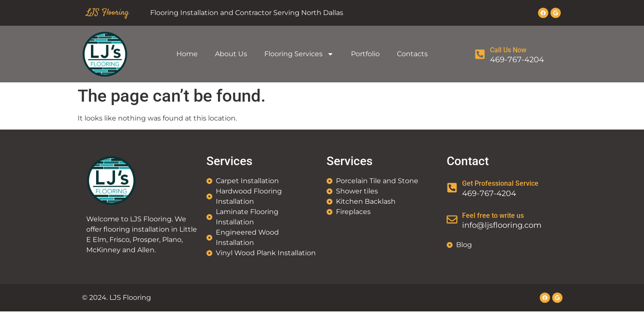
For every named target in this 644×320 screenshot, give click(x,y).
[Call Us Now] (480, 54)
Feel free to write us (493, 216)
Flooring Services (299, 54)
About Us (231, 54)
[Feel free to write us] (452, 219)
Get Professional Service (500, 183)
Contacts (412, 54)
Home (187, 54)
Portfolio (365, 54)
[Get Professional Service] (452, 188)
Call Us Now (508, 50)
